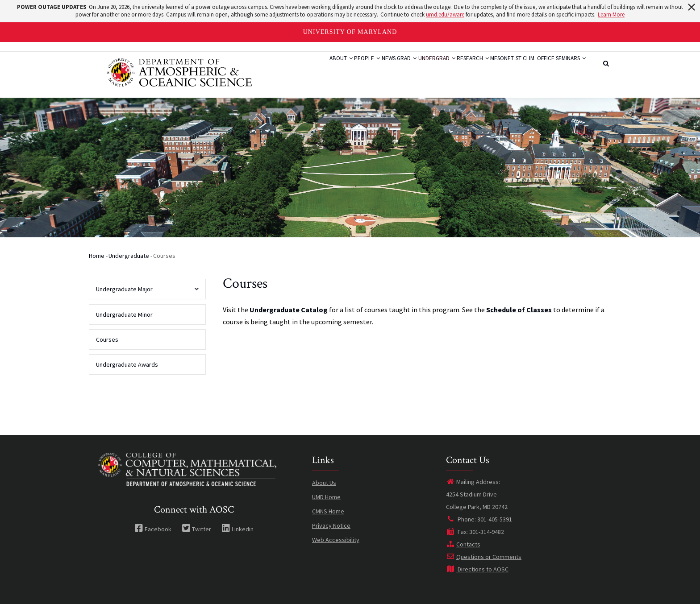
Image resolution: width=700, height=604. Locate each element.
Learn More (611, 14)
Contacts (463, 544)
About (263, 68)
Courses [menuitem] (107, 339)
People (298, 68)
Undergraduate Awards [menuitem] (127, 364)
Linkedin (237, 529)
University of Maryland (350, 32)
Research (438, 68)
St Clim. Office (519, 68)
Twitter (196, 529)
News (328, 68)
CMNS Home (328, 511)
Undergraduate (129, 256)
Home (97, 256)
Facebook (153, 529)
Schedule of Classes (519, 310)
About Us (324, 483)
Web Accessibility (336, 540)
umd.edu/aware (445, 14)
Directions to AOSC (477, 569)
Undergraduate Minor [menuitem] (124, 314)
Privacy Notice (331, 525)
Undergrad (393, 68)
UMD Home (326, 497)
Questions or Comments (484, 557)
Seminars (566, 68)
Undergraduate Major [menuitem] (145, 292)
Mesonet (477, 68)
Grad (355, 68)
